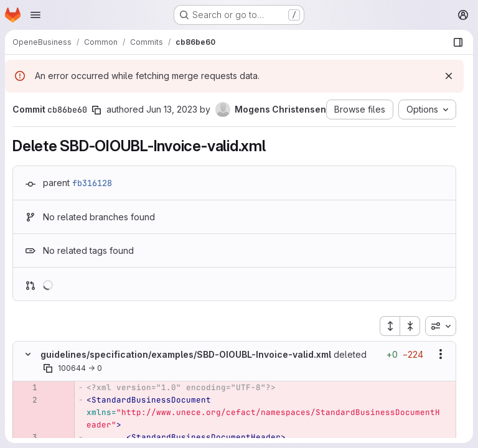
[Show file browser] (458, 42)
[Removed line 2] (27, 400)
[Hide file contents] (28, 354)
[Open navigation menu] (35, 15)
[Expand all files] (390, 326)
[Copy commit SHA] (96, 110)
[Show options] (441, 354)
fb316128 (92, 183)
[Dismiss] (449, 76)
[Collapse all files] (410, 326)
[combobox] (441, 326)
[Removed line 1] (27, 388)
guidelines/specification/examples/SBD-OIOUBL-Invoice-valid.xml (186, 354)
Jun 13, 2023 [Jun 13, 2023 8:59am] (172, 109)
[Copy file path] (48, 368)
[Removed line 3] (27, 437)
